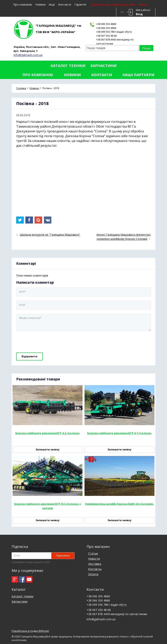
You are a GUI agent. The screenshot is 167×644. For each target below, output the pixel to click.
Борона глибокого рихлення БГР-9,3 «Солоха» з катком (48, 506)
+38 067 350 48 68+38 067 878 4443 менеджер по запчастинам (115, 40)
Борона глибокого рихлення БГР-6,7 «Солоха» (120, 433)
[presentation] (44, 342)
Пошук (146, 48)
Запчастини (103, 66)
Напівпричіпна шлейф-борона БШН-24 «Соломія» (119, 504)
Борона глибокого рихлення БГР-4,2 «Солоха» (48, 433)
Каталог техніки (68, 66)
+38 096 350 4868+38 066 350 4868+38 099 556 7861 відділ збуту (114, 28)
